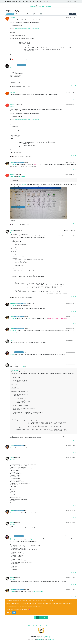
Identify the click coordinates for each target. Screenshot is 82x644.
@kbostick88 (30, 65)
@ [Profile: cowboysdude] (14, 233)
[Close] (75, 601)
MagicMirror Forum (11, 1)
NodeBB (40, 639)
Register (9, 613)
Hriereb (12, 231)
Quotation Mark (29, 540)
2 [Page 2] (40, 617)
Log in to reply (73, 14)
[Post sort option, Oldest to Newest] (67, 14)
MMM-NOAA (22, 176)
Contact (37, 641)
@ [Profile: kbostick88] (13, 67)
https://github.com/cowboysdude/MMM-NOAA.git (27, 28)
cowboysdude (13, 65)
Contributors (51, 639)
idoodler (12, 162)
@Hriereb (27, 352)
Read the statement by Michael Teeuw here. (41, 7)
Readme (29, 318)
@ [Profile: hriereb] (12, 354)
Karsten (51, 638)
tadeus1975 (13, 104)
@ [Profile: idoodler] (13, 176)
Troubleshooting (10, 14)
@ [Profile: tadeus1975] (14, 164)
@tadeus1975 (28, 162)
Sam (39, 638)
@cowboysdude (18, 231)
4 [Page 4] (45, 617)
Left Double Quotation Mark (61, 538)
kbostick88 (13, 18)
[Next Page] (47, 617)
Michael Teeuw (47, 636)
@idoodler (19, 174)
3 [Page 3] (42, 617)
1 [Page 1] (37, 617)
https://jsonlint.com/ (38, 591)
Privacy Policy (43, 641)
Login (14, 613)
